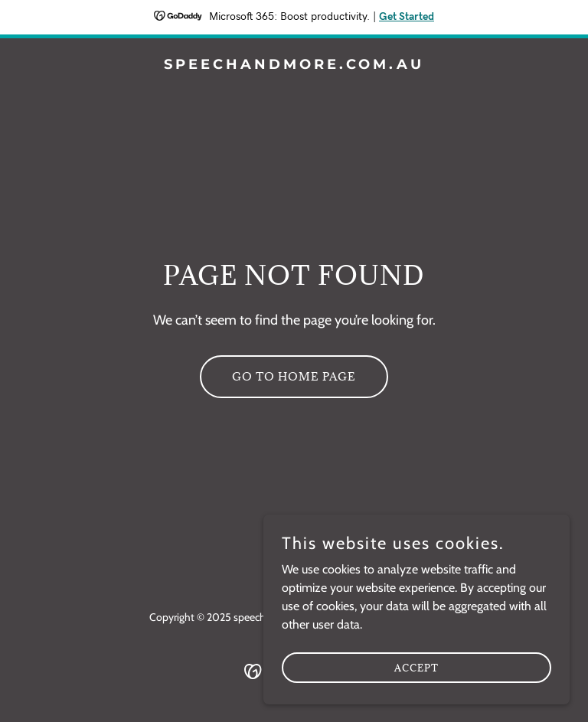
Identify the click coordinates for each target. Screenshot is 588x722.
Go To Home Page (294, 376)
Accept (416, 688)
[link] (294, 65)
